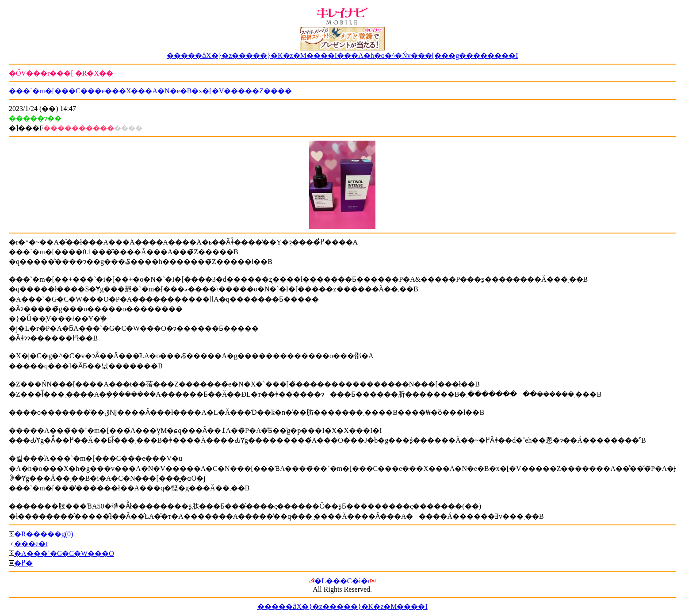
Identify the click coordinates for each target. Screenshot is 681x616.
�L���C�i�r (342, 581)
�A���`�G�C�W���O (64, 553)
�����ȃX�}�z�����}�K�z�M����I (342, 606)
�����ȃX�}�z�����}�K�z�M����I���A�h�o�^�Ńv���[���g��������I (342, 55)
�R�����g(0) (44, 534)
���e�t (31, 544)
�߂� (23, 563)
